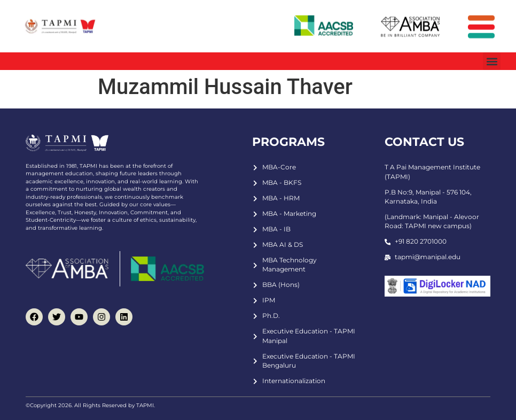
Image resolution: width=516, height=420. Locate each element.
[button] (492, 61)
